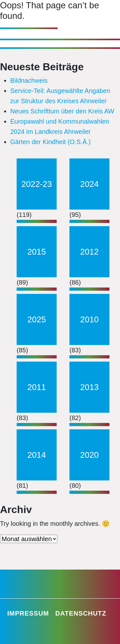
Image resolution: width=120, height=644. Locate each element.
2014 (37, 455)
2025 (37, 319)
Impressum (28, 613)
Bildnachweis (29, 80)
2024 (90, 184)
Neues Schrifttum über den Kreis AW (62, 111)
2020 (90, 455)
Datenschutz (81, 613)
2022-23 (37, 184)
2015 (37, 252)
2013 (90, 387)
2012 (90, 252)
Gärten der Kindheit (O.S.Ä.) (50, 142)
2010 (90, 319)
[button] (12, 632)
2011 (37, 387)
